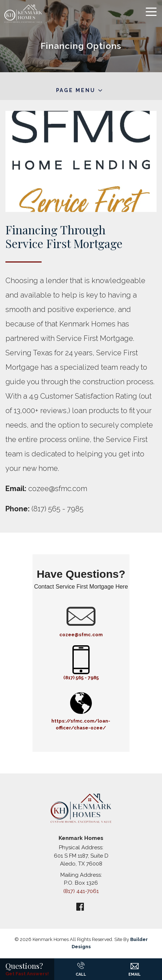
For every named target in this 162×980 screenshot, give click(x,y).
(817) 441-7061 (81, 891)
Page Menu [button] (76, 90)
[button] (135, 963)
